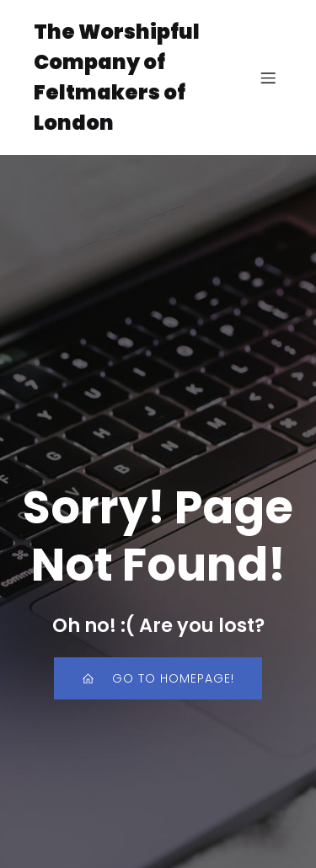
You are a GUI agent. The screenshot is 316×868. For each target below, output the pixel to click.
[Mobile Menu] (268, 78)
